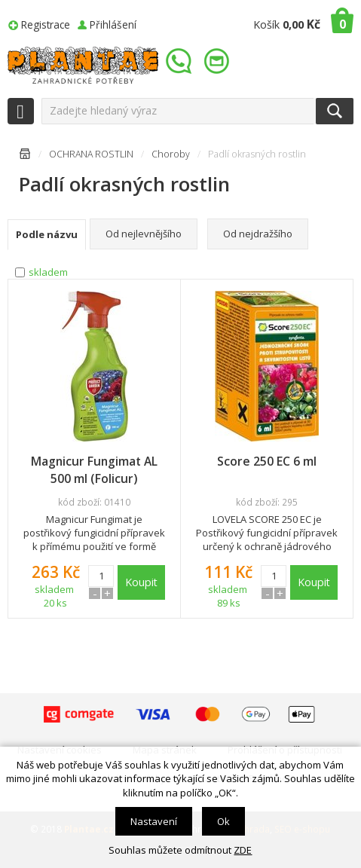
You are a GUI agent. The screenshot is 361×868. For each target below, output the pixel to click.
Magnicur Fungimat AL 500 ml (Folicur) (94, 470)
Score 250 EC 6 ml (267, 461)
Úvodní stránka (25, 156)
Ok (223, 821)
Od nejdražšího (258, 234)
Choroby (171, 154)
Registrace (46, 24)
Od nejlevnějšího (144, 234)
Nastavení (154, 821)
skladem (48, 272)
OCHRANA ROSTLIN (91, 154)
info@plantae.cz (219, 61)
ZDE (243, 850)
